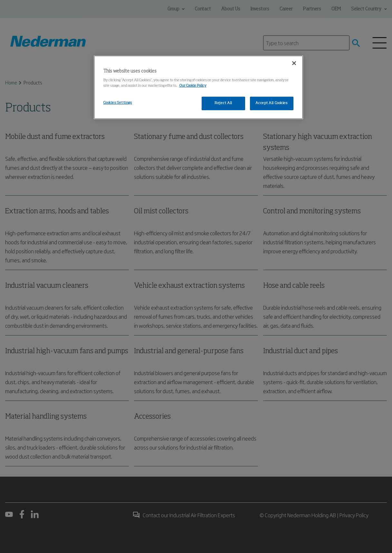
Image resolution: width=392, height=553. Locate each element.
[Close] (294, 63)
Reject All (223, 103)
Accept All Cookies (271, 103)
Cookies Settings (118, 103)
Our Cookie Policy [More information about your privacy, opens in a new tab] (193, 86)
